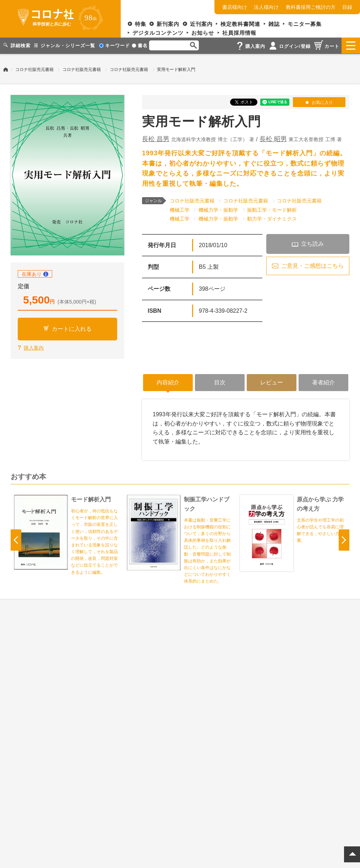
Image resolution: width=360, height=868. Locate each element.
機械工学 (180, 209)
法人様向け (266, 7)
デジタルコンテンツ (158, 33)
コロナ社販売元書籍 (34, 69)
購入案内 (34, 347)
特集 (141, 24)
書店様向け (235, 7)
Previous (16, 540)
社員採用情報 (239, 33)
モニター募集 (305, 24)
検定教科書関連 (240, 24)
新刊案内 (168, 24)
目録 (347, 7)
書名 (140, 46)
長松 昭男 (273, 139)
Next (344, 540)
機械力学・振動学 (218, 209)
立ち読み (312, 243)
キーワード (114, 46)
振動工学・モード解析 (272, 209)
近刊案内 (201, 24)
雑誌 (274, 24)
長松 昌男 (156, 139)
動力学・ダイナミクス (272, 218)
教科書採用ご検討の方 (311, 7)
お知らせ (203, 33)
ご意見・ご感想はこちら (312, 265)
